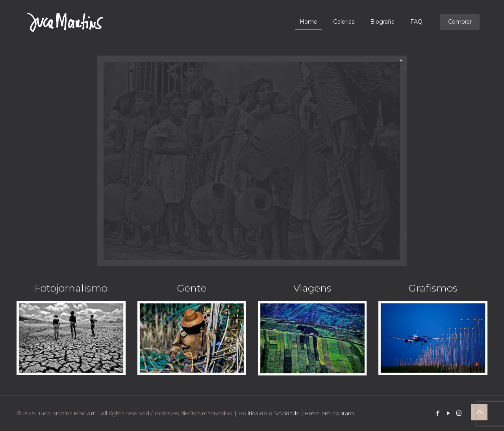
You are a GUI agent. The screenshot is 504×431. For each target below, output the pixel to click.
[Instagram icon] (459, 413)
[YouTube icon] (448, 413)
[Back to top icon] (479, 412)
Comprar (460, 22)
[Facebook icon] (438, 413)
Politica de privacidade (269, 413)
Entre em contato (329, 413)
